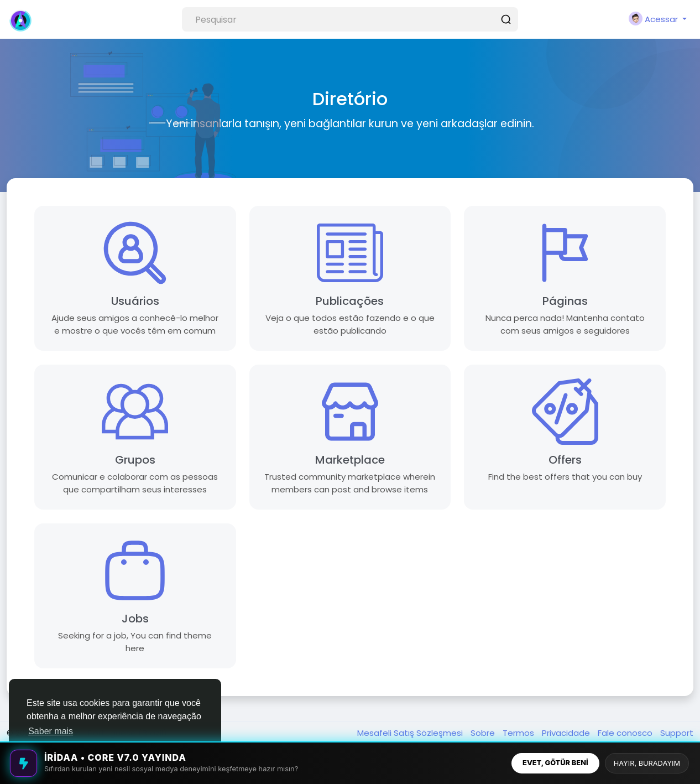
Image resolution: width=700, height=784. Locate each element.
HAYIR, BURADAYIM (647, 763)
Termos (519, 733)
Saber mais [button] (51, 731)
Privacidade (567, 733)
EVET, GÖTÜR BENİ (555, 763)
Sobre (484, 733)
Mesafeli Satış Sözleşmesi (411, 733)
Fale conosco (626, 733)
